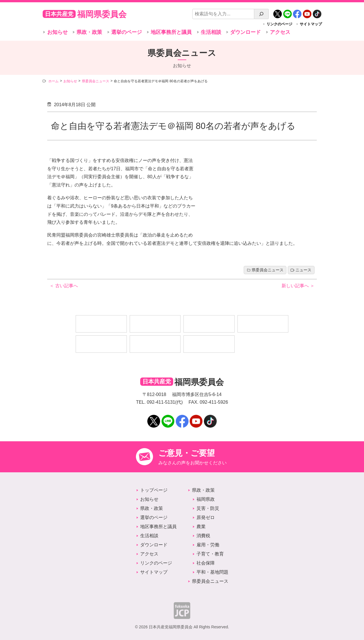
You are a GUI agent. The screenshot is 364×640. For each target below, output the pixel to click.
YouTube (307, 12)
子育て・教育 (210, 554)
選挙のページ (127, 32)
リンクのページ (279, 24)
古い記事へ (64, 286)
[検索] (261, 14)
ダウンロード (245, 32)
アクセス (280, 32)
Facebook (297, 12)
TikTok (317, 12)
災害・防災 (208, 508)
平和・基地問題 (212, 572)
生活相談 (211, 32)
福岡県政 (206, 499)
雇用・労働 (208, 545)
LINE (288, 12)
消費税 (203, 536)
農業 (201, 527)
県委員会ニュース (268, 270)
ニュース (303, 270)
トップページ (154, 490)
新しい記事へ (298, 286)
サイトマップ (311, 24)
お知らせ (57, 32)
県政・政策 (89, 32)
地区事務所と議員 (171, 32)
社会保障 (206, 563)
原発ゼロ (206, 517)
